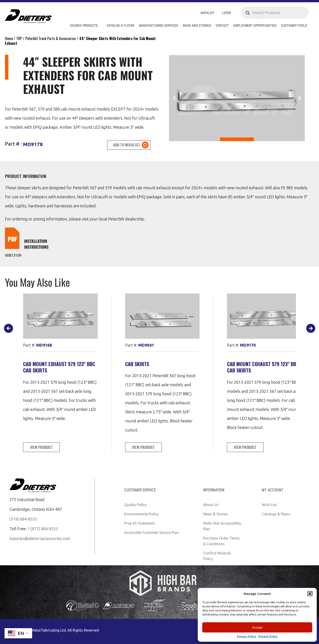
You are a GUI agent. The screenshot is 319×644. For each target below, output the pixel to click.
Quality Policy (135, 505)
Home (9, 38)
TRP (19, 38)
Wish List (269, 505)
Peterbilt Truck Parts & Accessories (51, 38)
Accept (257, 627)
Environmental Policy (141, 514)
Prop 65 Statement (139, 523)
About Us (211, 505)
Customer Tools (294, 26)
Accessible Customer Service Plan (151, 533)
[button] (310, 594)
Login (227, 13)
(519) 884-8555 (23, 519)
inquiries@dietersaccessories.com (40, 538)
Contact (222, 26)
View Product (41, 447)
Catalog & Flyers (121, 26)
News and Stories (197, 26)
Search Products (84, 26)
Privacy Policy (246, 636)
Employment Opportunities (255, 26)
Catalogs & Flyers (276, 514)
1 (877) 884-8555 (43, 529)
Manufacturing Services (159, 26)
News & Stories (215, 514)
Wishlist (208, 13)
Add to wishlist (127, 145)
